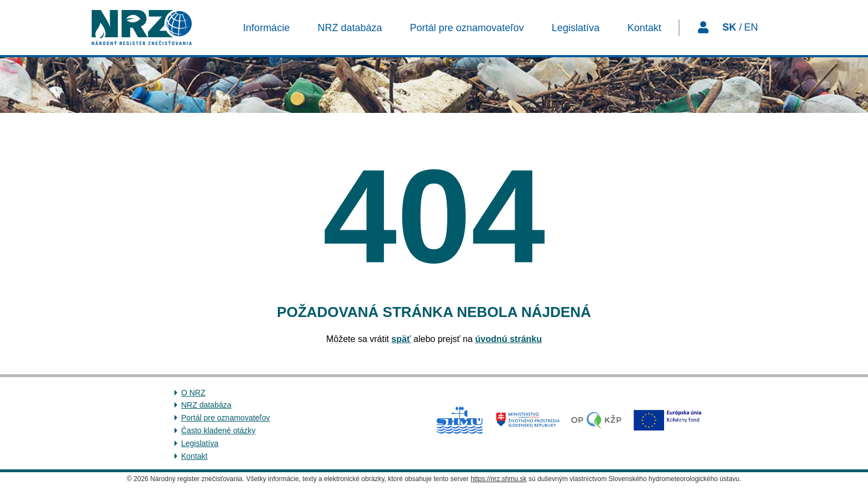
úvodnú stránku (508, 339)
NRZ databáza (206, 405)
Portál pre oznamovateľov (226, 418)
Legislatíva (200, 443)
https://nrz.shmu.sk (499, 479)
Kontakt (194, 456)
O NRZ (193, 393)
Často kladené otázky (218, 430)
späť (401, 339)
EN (751, 27)
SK (729, 27)
